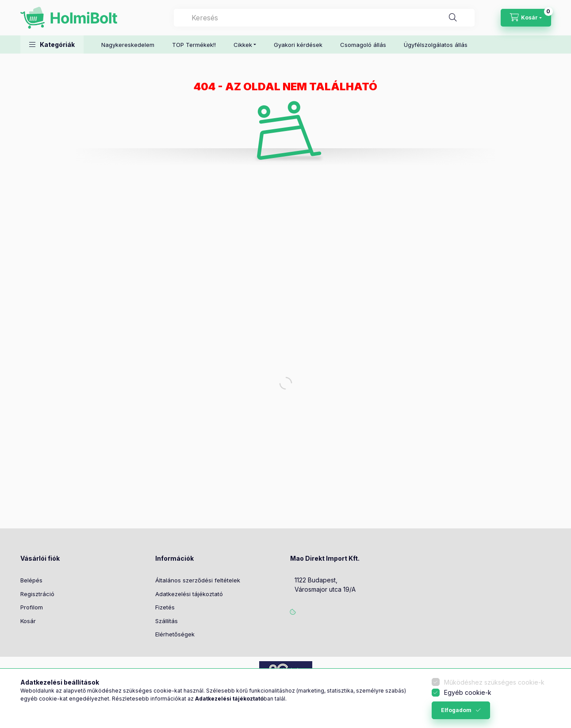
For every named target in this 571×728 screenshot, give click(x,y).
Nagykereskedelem (128, 45)
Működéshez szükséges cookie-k (494, 682)
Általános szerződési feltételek (198, 580)
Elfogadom (456, 710)
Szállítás (167, 621)
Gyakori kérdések (298, 45)
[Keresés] (453, 18)
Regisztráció (37, 594)
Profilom (32, 607)
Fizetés (165, 607)
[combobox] (324, 18)
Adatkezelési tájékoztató (189, 594)
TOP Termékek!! (194, 45)
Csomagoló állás (363, 45)
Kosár (28, 621)
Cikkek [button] (243, 45)
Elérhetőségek (175, 634)
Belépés (31, 580)
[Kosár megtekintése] (526, 18)
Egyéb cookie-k (468, 692)
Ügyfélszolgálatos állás (436, 45)
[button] (52, 44)
